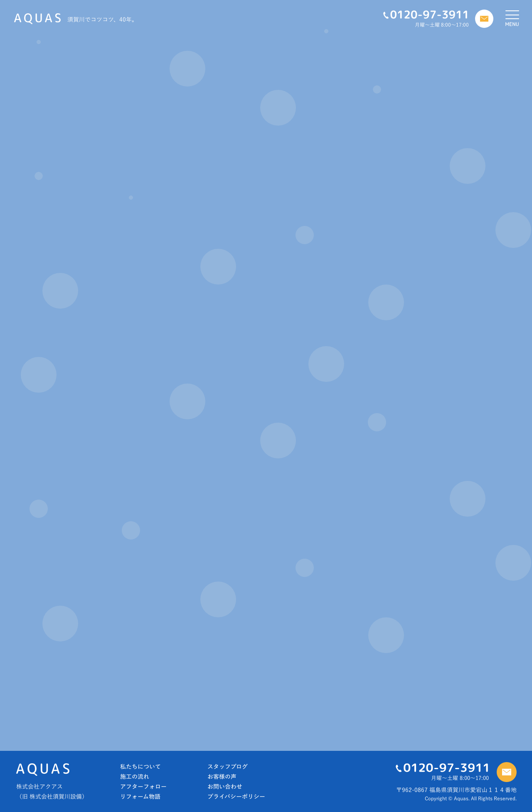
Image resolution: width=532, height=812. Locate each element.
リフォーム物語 (140, 797)
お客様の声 (222, 777)
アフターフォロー (143, 787)
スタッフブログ (228, 767)
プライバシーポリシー (236, 797)
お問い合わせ (225, 787)
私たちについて (140, 767)
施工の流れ (135, 777)
